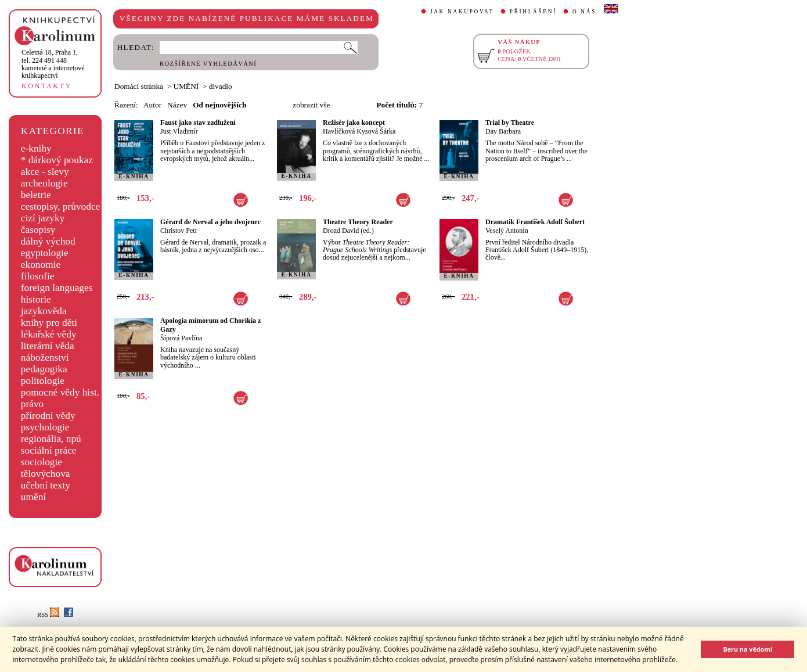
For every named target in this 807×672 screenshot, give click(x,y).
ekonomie (41, 265)
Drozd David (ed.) (348, 231)
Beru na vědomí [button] (747, 649)
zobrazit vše (311, 105)
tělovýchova (46, 474)
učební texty (46, 485)
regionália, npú (51, 439)
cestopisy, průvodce (61, 206)
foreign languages (57, 288)
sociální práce (49, 450)
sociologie (42, 462)
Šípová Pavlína (181, 338)
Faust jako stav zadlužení (198, 123)
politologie (43, 381)
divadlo (221, 86)
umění (33, 497)
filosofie (38, 276)
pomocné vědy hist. (60, 392)
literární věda (48, 346)
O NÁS (584, 12)
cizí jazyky (43, 218)
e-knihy (36, 148)
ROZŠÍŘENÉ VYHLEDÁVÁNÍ (208, 64)
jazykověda (44, 311)
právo (32, 404)
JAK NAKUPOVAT (462, 12)
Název (177, 105)
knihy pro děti (49, 323)
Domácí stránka (139, 86)
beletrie (36, 195)
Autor (152, 105)
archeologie (44, 183)
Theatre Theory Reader (358, 222)
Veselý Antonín (507, 231)
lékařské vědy (49, 334)
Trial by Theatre (510, 123)
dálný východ (48, 241)
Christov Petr (179, 231)
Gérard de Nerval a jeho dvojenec (210, 222)
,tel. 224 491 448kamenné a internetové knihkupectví (53, 64)
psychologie (45, 427)
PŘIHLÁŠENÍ (533, 12)
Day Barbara (503, 131)
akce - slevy (45, 172)
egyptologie (45, 253)
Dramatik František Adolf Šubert (535, 222)
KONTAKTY (47, 86)
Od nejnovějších (219, 105)
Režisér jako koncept (354, 123)
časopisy (38, 230)
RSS (48, 615)
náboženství (45, 357)
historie (36, 299)
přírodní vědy (48, 416)
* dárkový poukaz (57, 160)
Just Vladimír (179, 131)
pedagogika (44, 369)
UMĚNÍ (186, 86)
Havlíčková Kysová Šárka (359, 131)
